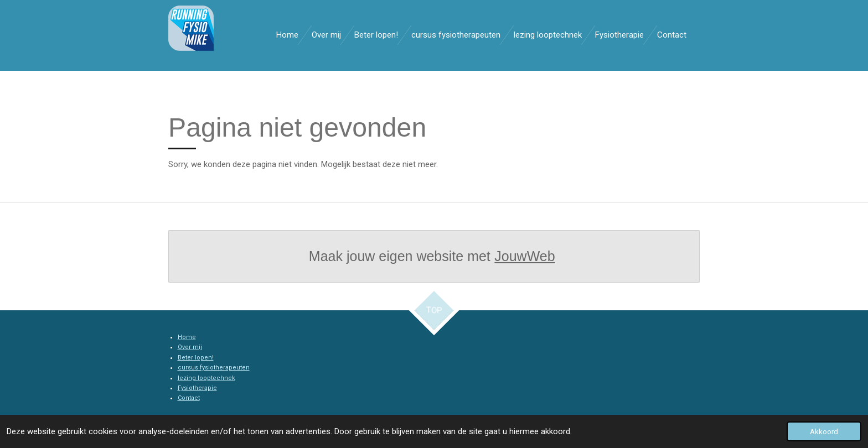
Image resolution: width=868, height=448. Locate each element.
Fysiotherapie (197, 388)
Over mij (190, 347)
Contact (189, 398)
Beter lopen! (196, 358)
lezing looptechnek (206, 378)
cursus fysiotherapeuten (214, 368)
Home (187, 337)
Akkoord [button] (824, 431)
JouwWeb (525, 256)
